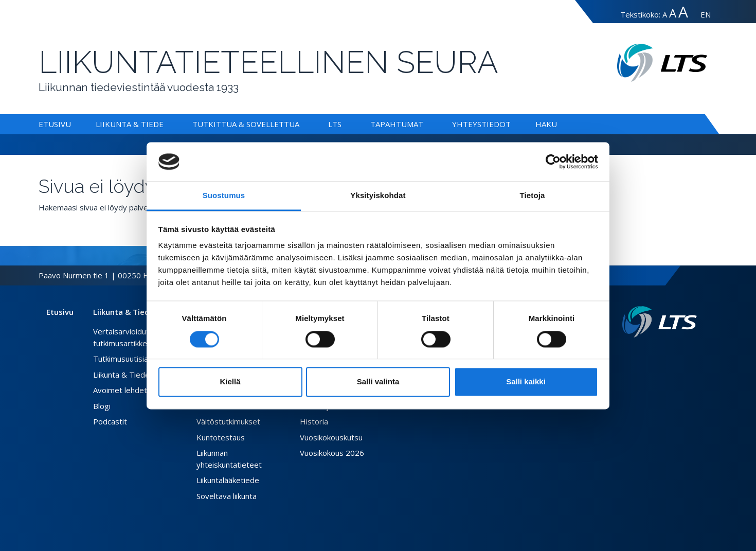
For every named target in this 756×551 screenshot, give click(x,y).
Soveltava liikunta (227, 496)
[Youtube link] (693, 354)
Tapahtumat (397, 124)
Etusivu (55, 124)
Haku (546, 124)
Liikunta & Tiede (130, 124)
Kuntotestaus (221, 437)
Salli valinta (378, 382)
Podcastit (110, 421)
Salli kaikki (526, 382)
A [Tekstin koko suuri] (673, 13)
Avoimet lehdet (120, 390)
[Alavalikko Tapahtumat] (425, 124)
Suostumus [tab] (224, 196)
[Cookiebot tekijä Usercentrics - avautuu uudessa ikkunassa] (553, 162)
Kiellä (230, 382)
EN (706, 14)
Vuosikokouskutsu (331, 437)
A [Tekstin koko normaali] (665, 14)
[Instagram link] (685, 354)
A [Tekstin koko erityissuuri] (683, 12)
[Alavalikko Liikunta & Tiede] (166, 124)
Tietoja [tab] (533, 196)
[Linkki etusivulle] (660, 322)
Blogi (102, 406)
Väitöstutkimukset (228, 421)
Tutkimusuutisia (121, 359)
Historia (314, 421)
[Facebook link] (668, 354)
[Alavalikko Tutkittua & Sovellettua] (301, 124)
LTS (335, 124)
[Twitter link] (676, 354)
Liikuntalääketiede (228, 480)
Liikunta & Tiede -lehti (131, 375)
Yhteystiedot (481, 124)
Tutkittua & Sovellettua (246, 124)
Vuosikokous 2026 (332, 453)
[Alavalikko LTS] (344, 124)
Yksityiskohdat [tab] (378, 196)
